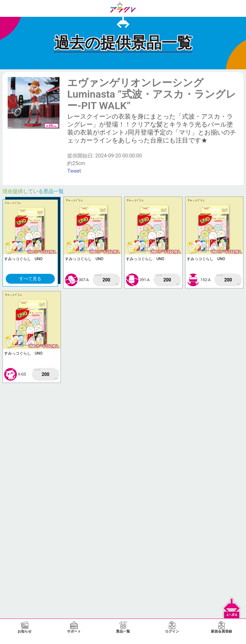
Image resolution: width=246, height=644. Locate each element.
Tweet (74, 171)
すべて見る (30, 279)
